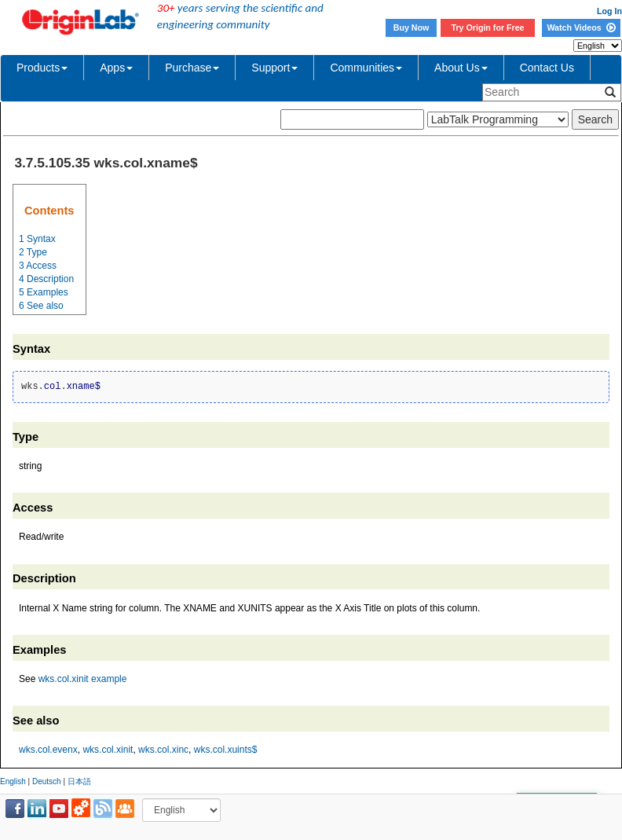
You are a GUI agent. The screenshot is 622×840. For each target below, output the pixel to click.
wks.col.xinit (108, 750)
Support (274, 68)
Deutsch (47, 781)
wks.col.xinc (163, 750)
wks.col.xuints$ (226, 750)
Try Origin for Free (488, 28)
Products (42, 68)
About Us (461, 68)
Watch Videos (581, 28)
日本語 (79, 781)
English (13, 781)
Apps (116, 68)
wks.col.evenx (48, 750)
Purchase (192, 68)
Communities (366, 68)
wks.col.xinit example (83, 679)
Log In (609, 11)
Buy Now (412, 28)
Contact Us (547, 68)
